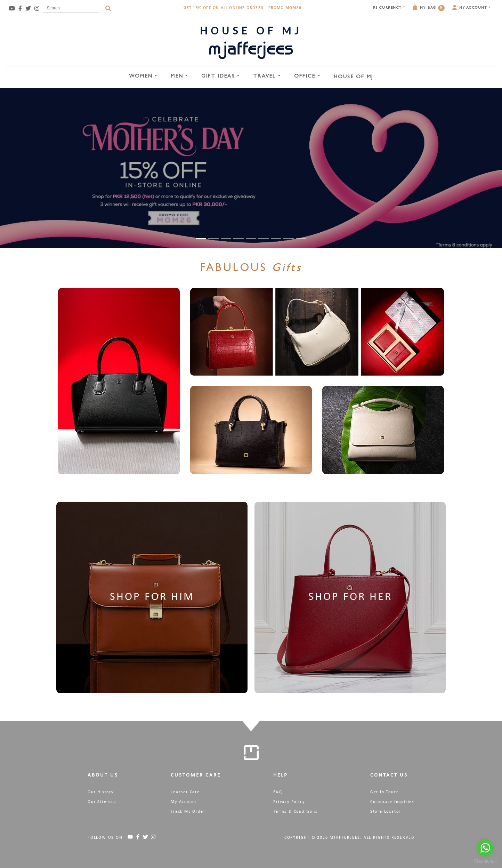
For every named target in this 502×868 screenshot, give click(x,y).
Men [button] (178, 77)
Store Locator (386, 812)
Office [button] (306, 77)
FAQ (278, 792)
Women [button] (142, 77)
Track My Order (188, 812)
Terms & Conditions (295, 812)
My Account (184, 802)
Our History (101, 792)
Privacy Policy (289, 802)
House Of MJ (354, 77)
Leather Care (185, 792)
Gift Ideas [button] (219, 77)
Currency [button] (388, 8)
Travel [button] (266, 77)
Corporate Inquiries (392, 802)
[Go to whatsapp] (485, 848)
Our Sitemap (102, 802)
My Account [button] (470, 7)
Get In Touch (385, 792)
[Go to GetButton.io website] (485, 861)
